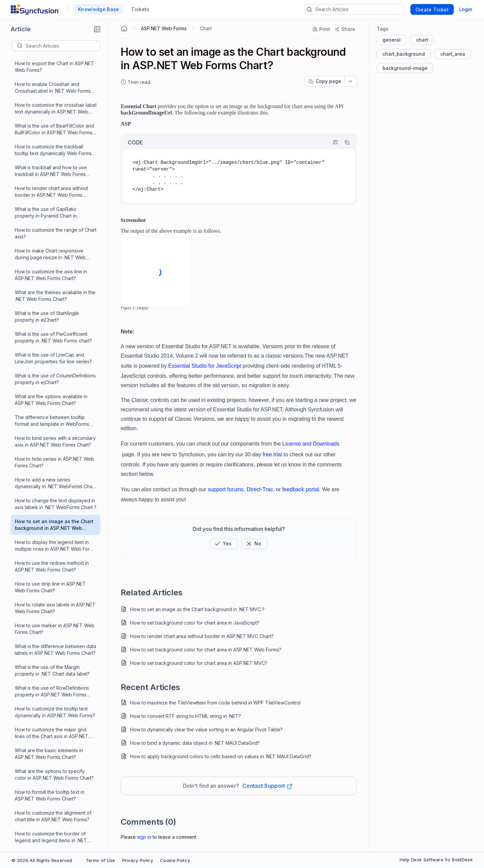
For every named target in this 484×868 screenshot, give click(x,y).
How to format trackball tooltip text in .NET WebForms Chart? (55, 620)
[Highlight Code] (332, 142)
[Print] (322, 29)
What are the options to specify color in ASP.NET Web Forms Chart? (54, 516)
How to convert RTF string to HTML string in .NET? (186, 716)
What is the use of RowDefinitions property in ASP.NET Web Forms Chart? (52, 433)
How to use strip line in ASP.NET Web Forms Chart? (50, 329)
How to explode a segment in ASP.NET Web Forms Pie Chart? (50, 704)
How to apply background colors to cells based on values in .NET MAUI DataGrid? (221, 756)
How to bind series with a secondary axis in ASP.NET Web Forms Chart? (55, 183)
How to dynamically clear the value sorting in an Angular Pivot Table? (206, 729)
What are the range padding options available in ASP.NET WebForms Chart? (55, 725)
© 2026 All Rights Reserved (42, 860)
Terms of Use (100, 860)
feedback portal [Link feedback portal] (301, 489)
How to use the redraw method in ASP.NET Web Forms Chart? (52, 308)
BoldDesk (462, 860)
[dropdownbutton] (351, 81)
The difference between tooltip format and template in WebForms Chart (52, 163)
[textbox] (63, 46)
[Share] (345, 29)
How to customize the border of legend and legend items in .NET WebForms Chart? (51, 579)
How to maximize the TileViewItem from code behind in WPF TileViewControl (215, 703)
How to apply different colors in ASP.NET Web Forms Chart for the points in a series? (52, 683)
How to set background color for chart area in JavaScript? (195, 623)
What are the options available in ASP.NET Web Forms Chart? (51, 142)
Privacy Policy (138, 860)
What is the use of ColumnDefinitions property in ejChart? (55, 121)
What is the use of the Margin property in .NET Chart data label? (52, 412)
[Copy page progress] (325, 81)
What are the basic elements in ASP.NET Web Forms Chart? (49, 495)
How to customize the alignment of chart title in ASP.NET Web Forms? (53, 558)
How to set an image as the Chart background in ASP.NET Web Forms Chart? (54, 267)
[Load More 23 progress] (52, 849)
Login (466, 9)
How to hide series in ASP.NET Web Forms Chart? (54, 204)
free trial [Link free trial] (272, 454)
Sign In (144, 837)
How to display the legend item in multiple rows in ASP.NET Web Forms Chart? (55, 288)
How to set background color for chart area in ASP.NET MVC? (199, 663)
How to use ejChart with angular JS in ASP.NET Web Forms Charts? (53, 787)
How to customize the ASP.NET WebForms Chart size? (49, 808)
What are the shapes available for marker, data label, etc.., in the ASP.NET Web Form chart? (52, 746)
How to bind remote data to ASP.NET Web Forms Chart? (56, 600)
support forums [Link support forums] (226, 489)
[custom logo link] (35, 9)
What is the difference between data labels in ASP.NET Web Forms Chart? (55, 391)
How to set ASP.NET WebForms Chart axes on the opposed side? (52, 829)
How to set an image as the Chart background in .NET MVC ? (197, 609)
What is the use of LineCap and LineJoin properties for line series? (53, 100)
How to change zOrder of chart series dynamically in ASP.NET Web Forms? (54, 662)
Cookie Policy (175, 860)
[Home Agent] (124, 29)
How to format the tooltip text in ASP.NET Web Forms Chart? (50, 537)
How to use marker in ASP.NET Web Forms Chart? (55, 371)
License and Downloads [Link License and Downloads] (311, 444)
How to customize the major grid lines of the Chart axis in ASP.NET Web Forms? (52, 475)
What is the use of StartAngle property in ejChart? (47, 58)
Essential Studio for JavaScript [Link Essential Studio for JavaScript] (205, 366)
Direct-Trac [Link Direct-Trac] (260, 489)
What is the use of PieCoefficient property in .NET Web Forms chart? (53, 79)
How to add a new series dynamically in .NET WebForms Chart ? (55, 225)
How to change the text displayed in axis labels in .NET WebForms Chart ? (56, 246)
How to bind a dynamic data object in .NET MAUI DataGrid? (195, 743)
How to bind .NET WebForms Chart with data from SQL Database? (53, 766)
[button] (97, 29)
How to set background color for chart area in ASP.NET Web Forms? (206, 650)
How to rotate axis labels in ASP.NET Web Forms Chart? (55, 350)
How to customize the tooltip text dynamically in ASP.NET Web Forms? (55, 454)
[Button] (254, 544)
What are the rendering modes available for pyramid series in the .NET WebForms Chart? (52, 642)
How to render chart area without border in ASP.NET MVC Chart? (202, 636)
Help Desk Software (421, 860)
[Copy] (344, 142)
